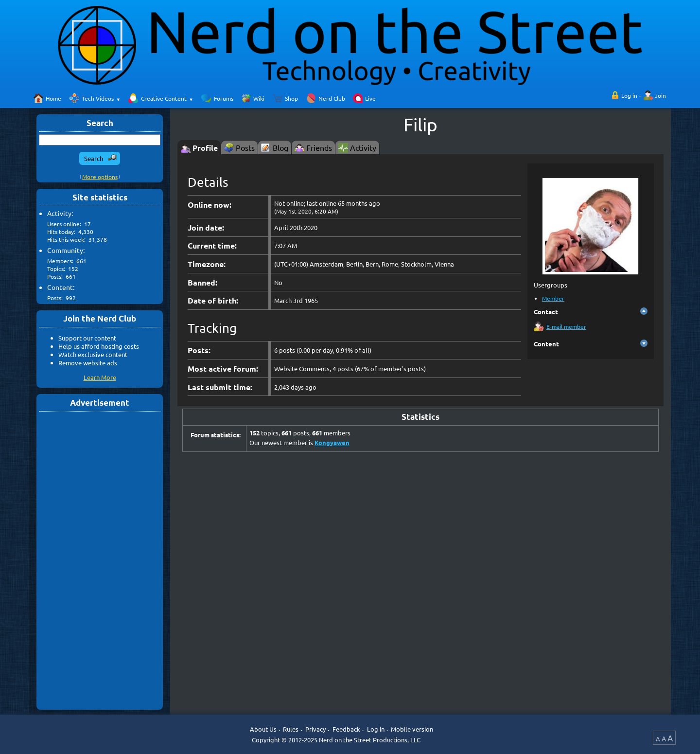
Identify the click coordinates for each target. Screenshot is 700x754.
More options (100, 176)
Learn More (100, 377)
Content (546, 344)
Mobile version (412, 729)
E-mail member (566, 326)
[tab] (199, 147)
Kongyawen (332, 442)
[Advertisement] (100, 560)
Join (660, 95)
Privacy (315, 729)
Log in (629, 95)
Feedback (346, 729)
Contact (546, 312)
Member (553, 298)
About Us (263, 729)
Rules (291, 729)
